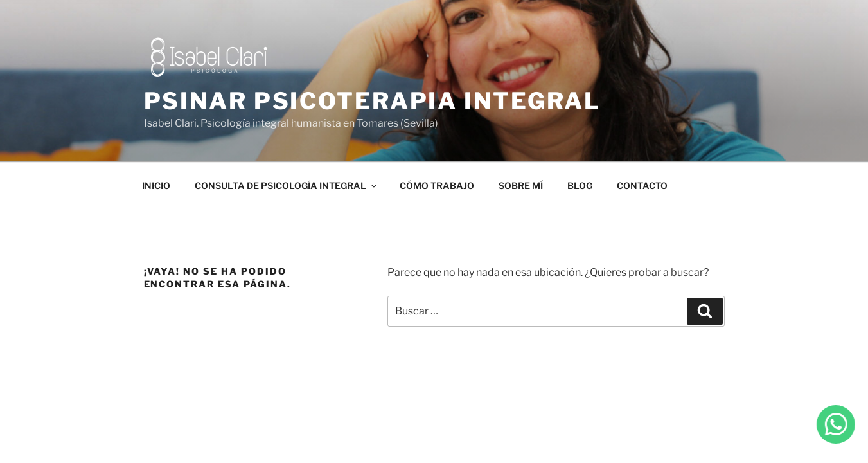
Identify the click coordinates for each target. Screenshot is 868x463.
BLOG (580, 186)
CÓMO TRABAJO (437, 186)
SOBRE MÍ (521, 186)
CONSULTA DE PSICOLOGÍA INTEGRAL (287, 186)
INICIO (156, 186)
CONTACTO (642, 186)
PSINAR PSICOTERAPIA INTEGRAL (373, 101)
